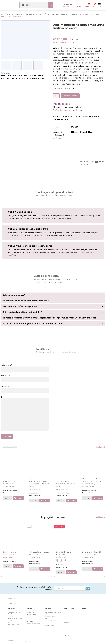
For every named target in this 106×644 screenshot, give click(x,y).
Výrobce (47, 618)
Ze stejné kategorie (10, 447)
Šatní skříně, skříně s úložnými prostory (61, 14)
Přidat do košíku (70, 96)
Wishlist (87, 6)
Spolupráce (30, 621)
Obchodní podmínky (32, 617)
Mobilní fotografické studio (52, 623)
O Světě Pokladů (31, 619)
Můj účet (11, 616)
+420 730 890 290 (61, 104)
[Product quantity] (56, 96)
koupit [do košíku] (20, 498)
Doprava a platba (31, 614)
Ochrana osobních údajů (33, 624)
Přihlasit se (79, 6)
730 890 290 (68, 4)
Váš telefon (25, 378)
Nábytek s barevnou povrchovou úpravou (26, 14)
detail (8, 498)
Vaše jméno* (25, 367)
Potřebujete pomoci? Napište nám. (68, 110)
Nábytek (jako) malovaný (52, 621)
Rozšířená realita (50, 625)
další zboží (100, 447)
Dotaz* (25, 398)
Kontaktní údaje (31, 612)
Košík (94, 6)
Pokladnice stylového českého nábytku (14, 613)
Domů (4, 14)
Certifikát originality (51, 616)
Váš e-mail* (25, 388)
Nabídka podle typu (14, 625)
